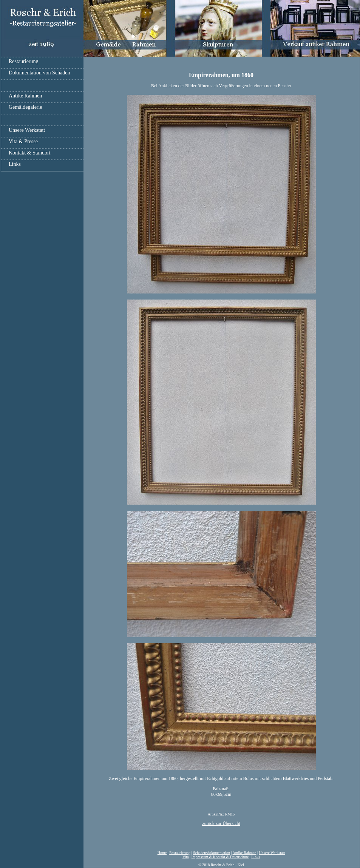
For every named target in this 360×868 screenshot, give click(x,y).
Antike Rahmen (25, 96)
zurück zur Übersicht (221, 823)
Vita (186, 857)
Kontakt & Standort (29, 153)
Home (162, 853)
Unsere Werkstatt (27, 130)
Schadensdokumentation (212, 853)
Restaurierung (24, 61)
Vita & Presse (23, 141)
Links (15, 164)
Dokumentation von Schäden (39, 73)
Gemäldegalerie (25, 107)
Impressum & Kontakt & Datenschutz (220, 857)
